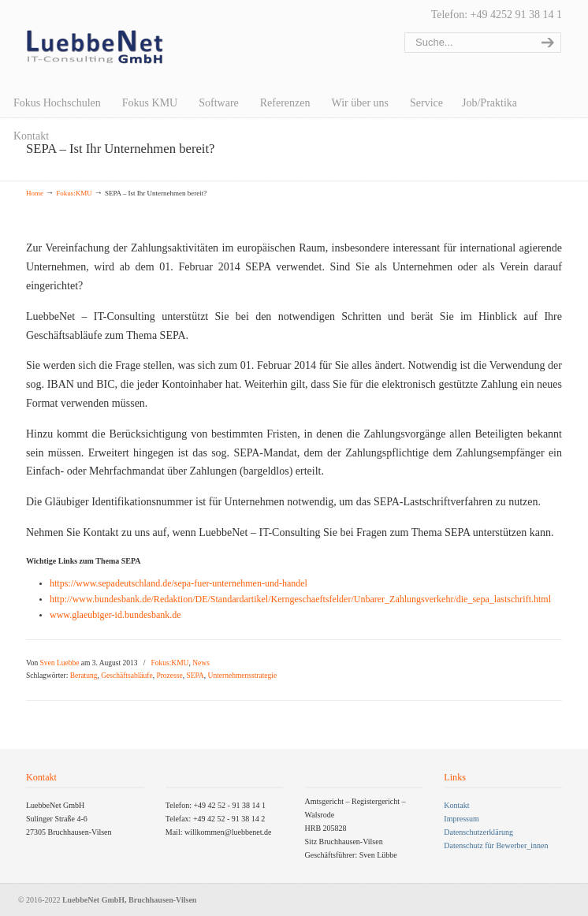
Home (35, 193)
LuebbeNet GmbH (95, 47)
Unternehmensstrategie (243, 676)
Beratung (84, 676)
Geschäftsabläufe (127, 676)
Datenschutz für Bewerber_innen (496, 845)
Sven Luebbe (60, 663)
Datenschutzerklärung (478, 832)
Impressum (461, 819)
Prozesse (169, 676)
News (201, 663)
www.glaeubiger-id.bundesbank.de (115, 615)
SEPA (195, 676)
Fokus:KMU (74, 193)
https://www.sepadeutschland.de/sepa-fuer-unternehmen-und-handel (179, 583)
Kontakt (456, 805)
